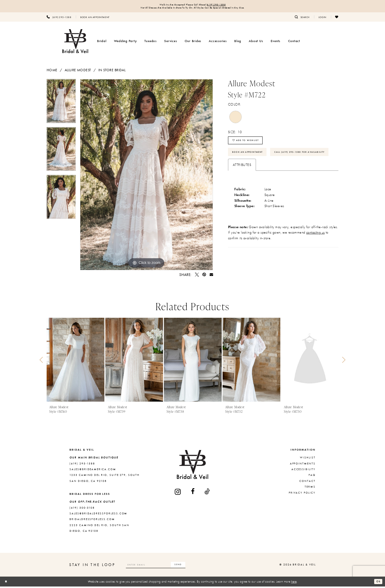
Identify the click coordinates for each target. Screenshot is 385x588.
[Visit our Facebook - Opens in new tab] (193, 493)
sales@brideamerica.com (93, 471)
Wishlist (308, 459)
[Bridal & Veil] (75, 43)
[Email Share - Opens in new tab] (211, 276)
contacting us (316, 254)
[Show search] (302, 18)
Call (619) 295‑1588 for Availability (264, 173)
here (294, 583)
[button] (322, 18)
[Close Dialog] (7, 583)
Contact (307, 482)
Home (52, 72)
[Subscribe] (193, 566)
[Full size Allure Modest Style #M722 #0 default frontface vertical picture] (146, 176)
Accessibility (303, 471)
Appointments (303, 465)
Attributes (242, 186)
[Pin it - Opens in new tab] (204, 276)
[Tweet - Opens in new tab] (197, 276)
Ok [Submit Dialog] (377, 583)
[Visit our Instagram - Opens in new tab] (178, 493)
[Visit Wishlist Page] (337, 18)
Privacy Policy (302, 494)
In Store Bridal (112, 72)
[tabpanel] (61, 105)
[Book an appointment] (95, 18)
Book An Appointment (252, 158)
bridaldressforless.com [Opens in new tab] (92, 521)
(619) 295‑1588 (221, 5)
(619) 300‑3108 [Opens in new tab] (82, 509)
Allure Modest (78, 72)
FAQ (312, 477)
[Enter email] (163, 566)
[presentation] (75, 361)
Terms (310, 488)
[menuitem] (59, 18)
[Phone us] (59, 18)
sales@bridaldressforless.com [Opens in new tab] (98, 515)
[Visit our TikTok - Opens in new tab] (207, 493)
